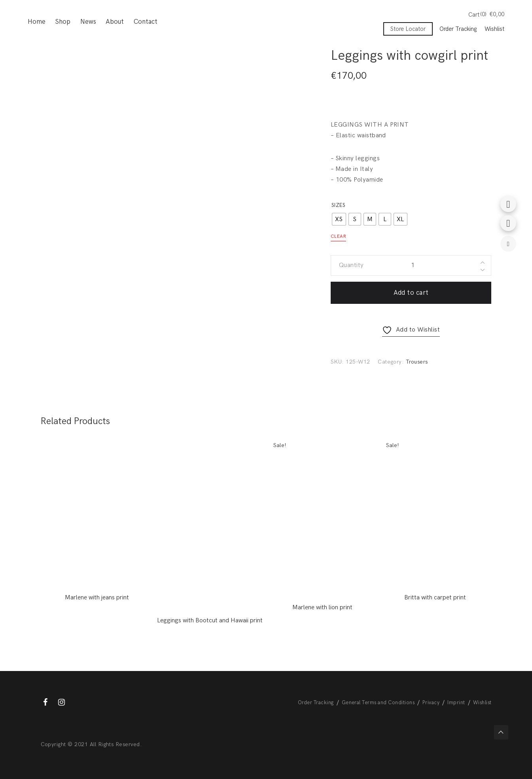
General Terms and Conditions (378, 703)
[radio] (339, 219)
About (115, 22)
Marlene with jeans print (97, 598)
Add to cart (411, 293)
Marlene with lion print (322, 607)
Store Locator (408, 29)
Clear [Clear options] (338, 236)
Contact (146, 22)
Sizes (338, 205)
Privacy (431, 703)
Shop (63, 22)
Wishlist (494, 29)
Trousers (417, 362)
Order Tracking (458, 29)
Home (37, 22)
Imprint (456, 703)
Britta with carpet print (435, 598)
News (88, 22)
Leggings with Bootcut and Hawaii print (210, 621)
